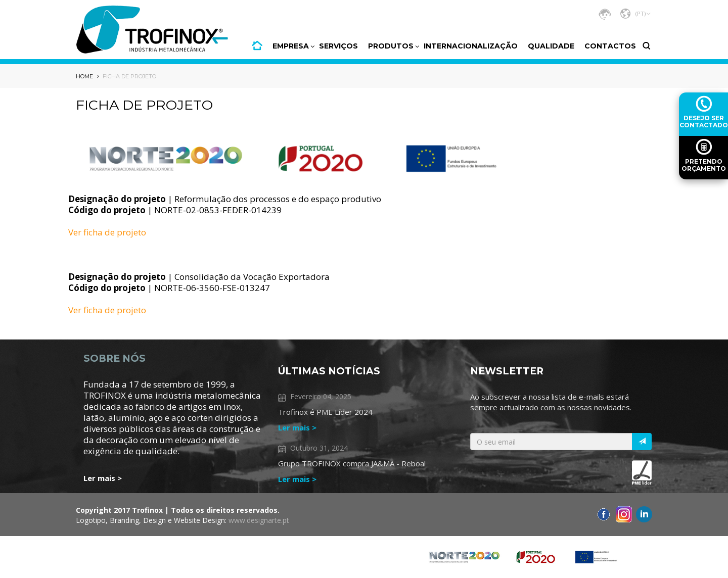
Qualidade (551, 46)
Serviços (338, 46)
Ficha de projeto (129, 76)
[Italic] (642, 442)
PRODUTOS (391, 46)
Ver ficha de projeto (107, 232)
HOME (257, 45)
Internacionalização (471, 46)
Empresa (291, 46)
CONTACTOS (610, 46)
